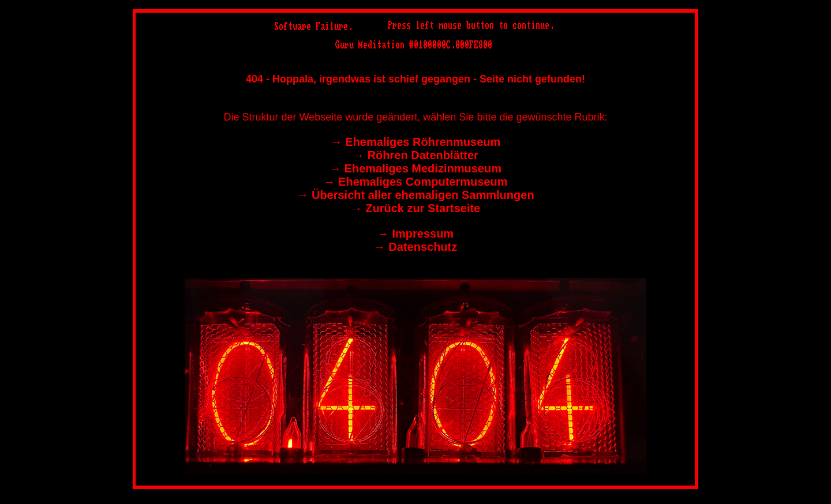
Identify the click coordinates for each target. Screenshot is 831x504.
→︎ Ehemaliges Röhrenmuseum (416, 142)
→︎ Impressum (415, 234)
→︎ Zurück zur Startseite (416, 208)
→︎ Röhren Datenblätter (415, 155)
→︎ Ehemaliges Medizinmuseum (415, 168)
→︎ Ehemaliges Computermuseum (416, 182)
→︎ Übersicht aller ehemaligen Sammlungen (415, 195)
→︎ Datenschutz (415, 247)
